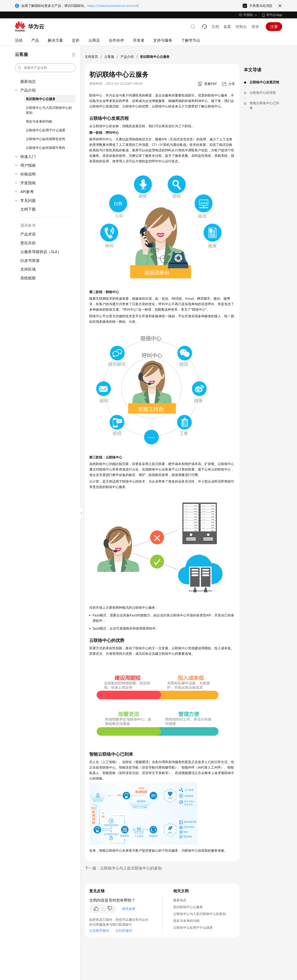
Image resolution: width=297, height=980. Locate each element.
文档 (215, 27)
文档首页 (91, 57)
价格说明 (28, 174)
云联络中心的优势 (263, 93)
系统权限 (28, 278)
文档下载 (28, 209)
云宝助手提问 (99, 931)
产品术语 (28, 234)
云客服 (109, 57)
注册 (274, 27)
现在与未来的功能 (39, 121)
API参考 (27, 192)
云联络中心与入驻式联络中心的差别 (49, 110)
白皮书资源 (30, 260)
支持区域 (28, 269)
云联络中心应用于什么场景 (46, 130)
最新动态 (28, 81)
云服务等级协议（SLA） (41, 252)
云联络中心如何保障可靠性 (46, 148)
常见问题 (28, 200)
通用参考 (28, 225)
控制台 (241, 27)
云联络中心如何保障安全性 (46, 139)
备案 (227, 27)
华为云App (274, 15)
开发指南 (28, 183)
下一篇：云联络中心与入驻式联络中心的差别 (123, 868)
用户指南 (28, 165)
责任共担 (28, 243)
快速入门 (28, 157)
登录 (255, 27)
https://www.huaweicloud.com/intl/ (113, 6)
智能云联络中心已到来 (264, 106)
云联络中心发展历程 (264, 82)
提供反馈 (129, 909)
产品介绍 (28, 90)
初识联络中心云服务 (41, 99)
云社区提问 (124, 931)
